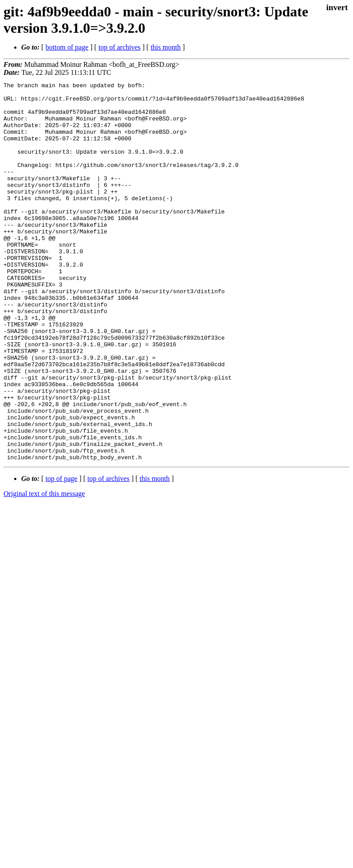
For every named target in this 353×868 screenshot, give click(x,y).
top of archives (119, 47)
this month (166, 47)
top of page (62, 554)
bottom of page (67, 47)
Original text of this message (44, 569)
